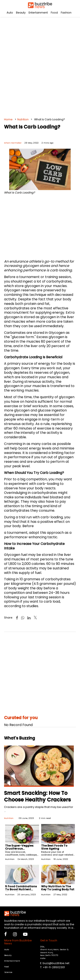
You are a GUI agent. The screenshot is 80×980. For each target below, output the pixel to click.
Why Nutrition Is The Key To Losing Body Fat (58, 888)
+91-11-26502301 (54, 967)
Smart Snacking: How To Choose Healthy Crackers (37, 796)
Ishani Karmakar (13, 143)
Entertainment (38, 13)
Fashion (66, 13)
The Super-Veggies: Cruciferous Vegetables (19, 849)
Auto (10, 13)
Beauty (21, 13)
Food (54, 13)
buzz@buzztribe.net (56, 963)
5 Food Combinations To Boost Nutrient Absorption (21, 889)
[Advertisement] (40, 66)
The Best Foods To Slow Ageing (54, 847)
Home (8, 119)
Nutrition (23, 119)
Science (8, 972)
